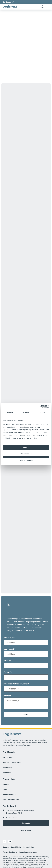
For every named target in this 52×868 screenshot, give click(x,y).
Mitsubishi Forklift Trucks (12, 752)
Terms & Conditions (10, 842)
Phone (6, 662)
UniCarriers (7, 762)
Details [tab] (26, 413)
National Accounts (9, 784)
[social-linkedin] (10, 832)
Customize (26, 454)
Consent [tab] (9, 413)
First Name (8, 628)
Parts (5, 779)
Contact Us (26, 813)
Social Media (16, 837)
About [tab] (43, 413)
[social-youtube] (5, 832)
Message (7, 686)
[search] (43, 7)
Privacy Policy (29, 837)
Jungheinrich (8, 757)
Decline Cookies (26, 460)
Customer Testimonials (11, 789)
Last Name (8, 639)
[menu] (48, 7)
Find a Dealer (26, 821)
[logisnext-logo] (10, 7)
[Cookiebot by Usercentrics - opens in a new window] (40, 406)
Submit (26, 704)
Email (6, 651)
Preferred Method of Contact (16, 674)
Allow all (26, 447)
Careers (6, 774)
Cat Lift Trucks (8, 747)
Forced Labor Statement (28, 842)
